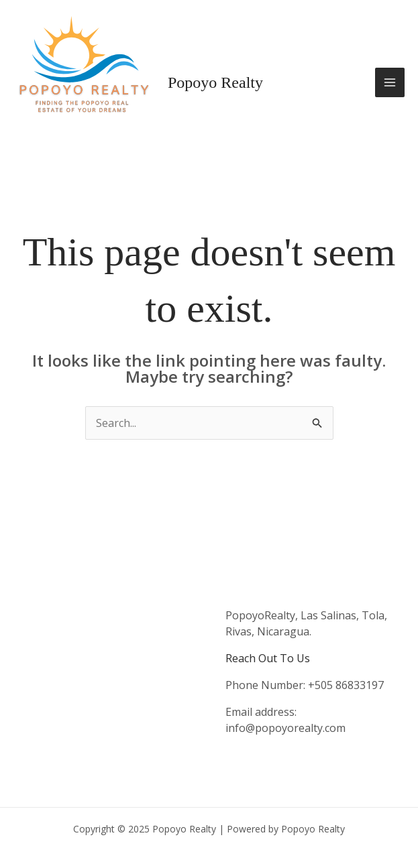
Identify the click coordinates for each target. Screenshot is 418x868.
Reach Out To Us (268, 658)
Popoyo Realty (215, 82)
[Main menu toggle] (390, 82)
